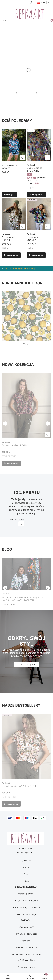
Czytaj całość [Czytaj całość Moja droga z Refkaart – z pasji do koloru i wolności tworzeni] (9, 604)
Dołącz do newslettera (21, 524)
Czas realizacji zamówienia (27, 907)
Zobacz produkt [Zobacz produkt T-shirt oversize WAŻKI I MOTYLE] (11, 804)
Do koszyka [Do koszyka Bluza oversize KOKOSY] (9, 194)
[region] (27, 268)
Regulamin (27, 941)
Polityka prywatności (27, 948)
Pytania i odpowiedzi (27, 934)
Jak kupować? (27, 927)
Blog (27, 881)
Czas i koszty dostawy (27, 901)
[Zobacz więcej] (27, 665)
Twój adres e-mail (17, 519)
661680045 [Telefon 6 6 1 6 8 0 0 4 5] (27, 848)
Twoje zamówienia (27, 967)
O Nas (27, 874)
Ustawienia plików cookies (26, 954)
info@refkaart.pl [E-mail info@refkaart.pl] (27, 853)
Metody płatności (27, 894)
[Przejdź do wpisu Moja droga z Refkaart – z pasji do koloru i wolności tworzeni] (27, 574)
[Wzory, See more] (27, 319)
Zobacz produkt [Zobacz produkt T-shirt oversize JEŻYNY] (11, 463)
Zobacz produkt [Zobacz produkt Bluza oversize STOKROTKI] (36, 194)
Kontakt (27, 867)
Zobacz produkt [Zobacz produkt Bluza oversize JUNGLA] (36, 255)
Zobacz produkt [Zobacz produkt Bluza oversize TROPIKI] (11, 255)
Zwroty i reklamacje (27, 914)
